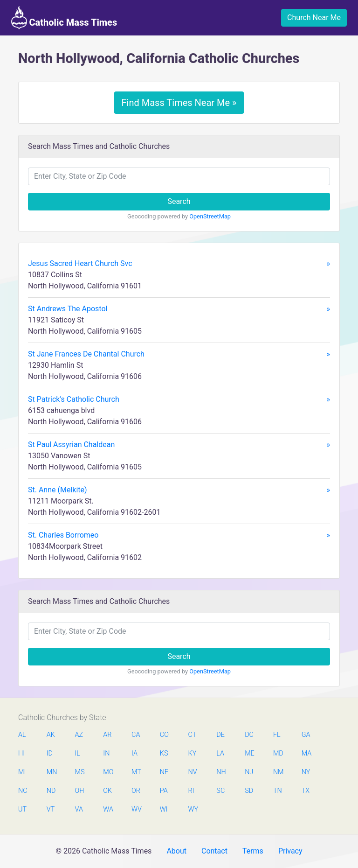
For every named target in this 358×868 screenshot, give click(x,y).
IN (106, 753)
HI (21, 753)
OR (136, 791)
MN (51, 772)
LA (220, 753)
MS (80, 772)
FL (277, 735)
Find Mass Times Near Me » (179, 103)
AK (51, 735)
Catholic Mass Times (64, 18)
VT (51, 809)
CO (164, 735)
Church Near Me (314, 17)
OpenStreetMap (210, 216)
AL (22, 735)
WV (136, 809)
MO (108, 772)
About (176, 851)
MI (22, 772)
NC (23, 791)
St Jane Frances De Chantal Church (179, 354)
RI (191, 791)
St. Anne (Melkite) (179, 490)
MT (136, 772)
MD (278, 753)
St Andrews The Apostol (179, 309)
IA (134, 753)
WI (164, 809)
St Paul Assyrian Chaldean (179, 445)
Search (179, 201)
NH (221, 772)
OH (80, 791)
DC (249, 735)
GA (306, 735)
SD (249, 791)
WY (193, 809)
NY (306, 772)
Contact (214, 851)
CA (136, 735)
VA (79, 809)
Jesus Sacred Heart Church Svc (179, 264)
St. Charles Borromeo (179, 535)
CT (193, 735)
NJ (249, 772)
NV (193, 772)
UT (22, 809)
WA (108, 809)
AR (107, 735)
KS (164, 753)
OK (107, 791)
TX (306, 791)
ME (249, 753)
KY (193, 753)
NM (278, 772)
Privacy (290, 851)
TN (278, 791)
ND (51, 791)
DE (220, 735)
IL (78, 753)
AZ (79, 735)
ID (50, 753)
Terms (253, 851)
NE (164, 772)
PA (164, 791)
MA (306, 753)
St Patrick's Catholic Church (179, 399)
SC (220, 791)
